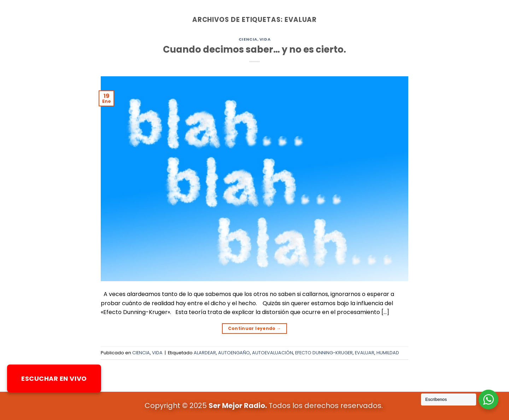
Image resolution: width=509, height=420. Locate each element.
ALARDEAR (205, 353)
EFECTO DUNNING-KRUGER (324, 353)
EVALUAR (365, 353)
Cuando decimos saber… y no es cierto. (255, 49)
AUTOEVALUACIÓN (273, 353)
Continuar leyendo (255, 328)
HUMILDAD (388, 353)
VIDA (265, 39)
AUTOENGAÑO (234, 353)
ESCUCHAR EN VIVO (54, 378)
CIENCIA (248, 39)
